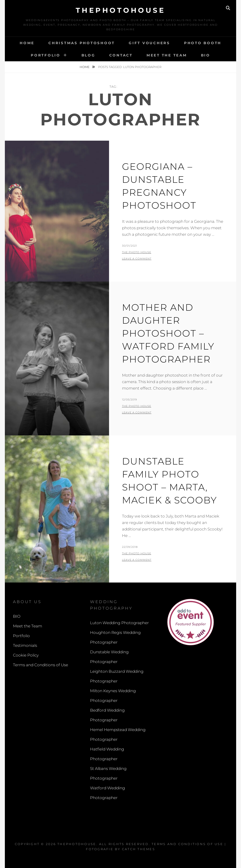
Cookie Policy (26, 655)
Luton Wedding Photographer (119, 623)
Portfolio (46, 55)
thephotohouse (121, 10)
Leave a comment (137, 259)
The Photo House (137, 252)
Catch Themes (139, 849)
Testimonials (25, 645)
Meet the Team (167, 55)
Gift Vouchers (149, 43)
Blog (88, 55)
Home (27, 43)
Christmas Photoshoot (82, 43)
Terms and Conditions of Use (41, 665)
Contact (121, 55)
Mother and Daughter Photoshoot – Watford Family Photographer (168, 333)
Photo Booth (203, 43)
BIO (206, 55)
